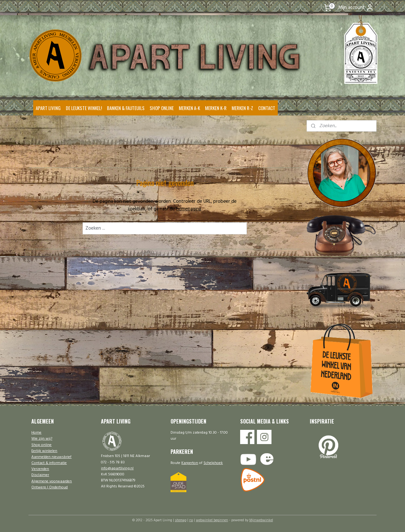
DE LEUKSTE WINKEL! (84, 108)
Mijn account (356, 8)
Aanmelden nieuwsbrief (51, 457)
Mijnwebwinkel (261, 520)
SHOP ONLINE (162, 108)
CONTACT (267, 108)
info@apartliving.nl (117, 468)
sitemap (181, 520)
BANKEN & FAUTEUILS (126, 108)
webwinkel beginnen (212, 520)
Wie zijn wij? (42, 439)
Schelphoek (213, 463)
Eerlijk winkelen (44, 451)
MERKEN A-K (189, 108)
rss (191, 520)
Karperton (190, 463)
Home (36, 433)
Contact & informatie (49, 463)
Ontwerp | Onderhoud (50, 487)
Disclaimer (40, 475)
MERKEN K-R (216, 108)
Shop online (41, 445)
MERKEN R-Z (242, 108)
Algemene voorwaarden (52, 481)
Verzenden (40, 469)
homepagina (189, 209)
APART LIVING (48, 108)
